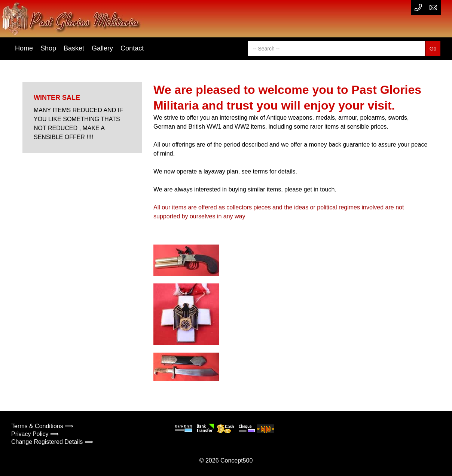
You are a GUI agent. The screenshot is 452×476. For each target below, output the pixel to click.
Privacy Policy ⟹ (35, 434)
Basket (74, 48)
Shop (48, 48)
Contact (132, 48)
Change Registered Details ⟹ (52, 442)
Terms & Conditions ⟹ (42, 426)
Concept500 (236, 460)
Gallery (102, 48)
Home (24, 48)
